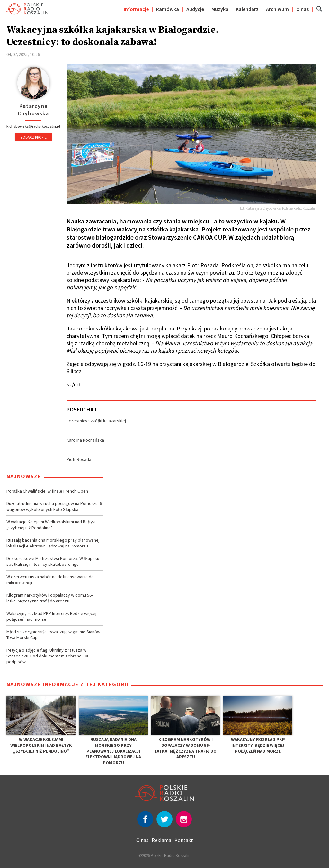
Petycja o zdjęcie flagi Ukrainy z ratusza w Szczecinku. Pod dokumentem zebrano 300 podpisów (48, 656)
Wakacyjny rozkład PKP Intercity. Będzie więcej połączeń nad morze (51, 616)
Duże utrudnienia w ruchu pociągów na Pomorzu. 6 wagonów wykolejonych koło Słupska (54, 506)
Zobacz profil (33, 137)
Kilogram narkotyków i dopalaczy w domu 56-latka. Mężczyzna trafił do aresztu (50, 598)
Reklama (161, 840)
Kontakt (184, 840)
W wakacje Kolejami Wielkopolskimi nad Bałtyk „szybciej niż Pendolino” (51, 525)
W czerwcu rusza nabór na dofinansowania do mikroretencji (50, 580)
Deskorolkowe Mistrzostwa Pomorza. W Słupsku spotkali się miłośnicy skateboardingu (53, 561)
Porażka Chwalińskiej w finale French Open (47, 491)
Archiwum (277, 9)
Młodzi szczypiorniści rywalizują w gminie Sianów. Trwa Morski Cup (54, 635)
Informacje (136, 9)
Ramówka (168, 9)
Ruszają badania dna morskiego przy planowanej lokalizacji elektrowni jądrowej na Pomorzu (53, 543)
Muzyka (220, 9)
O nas (302, 9)
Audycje (195, 9)
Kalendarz (247, 9)
